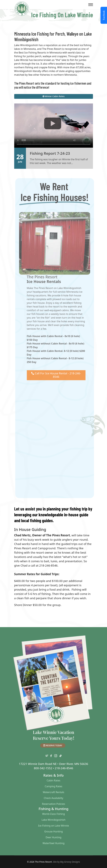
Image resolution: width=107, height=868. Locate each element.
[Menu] (91, 5)
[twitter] (47, 755)
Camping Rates (53, 786)
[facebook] (51, 755)
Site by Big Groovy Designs (66, 862)
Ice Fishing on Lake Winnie (53, 826)
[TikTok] (61, 755)
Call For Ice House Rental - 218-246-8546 (58, 375)
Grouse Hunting (54, 831)
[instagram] (56, 755)
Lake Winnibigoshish (53, 820)
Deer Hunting (54, 837)
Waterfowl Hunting (54, 843)
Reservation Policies (53, 804)
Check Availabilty (53, 798)
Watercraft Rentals (53, 792)
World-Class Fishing (53, 814)
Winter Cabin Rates (53, 96)
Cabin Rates (53, 780)
